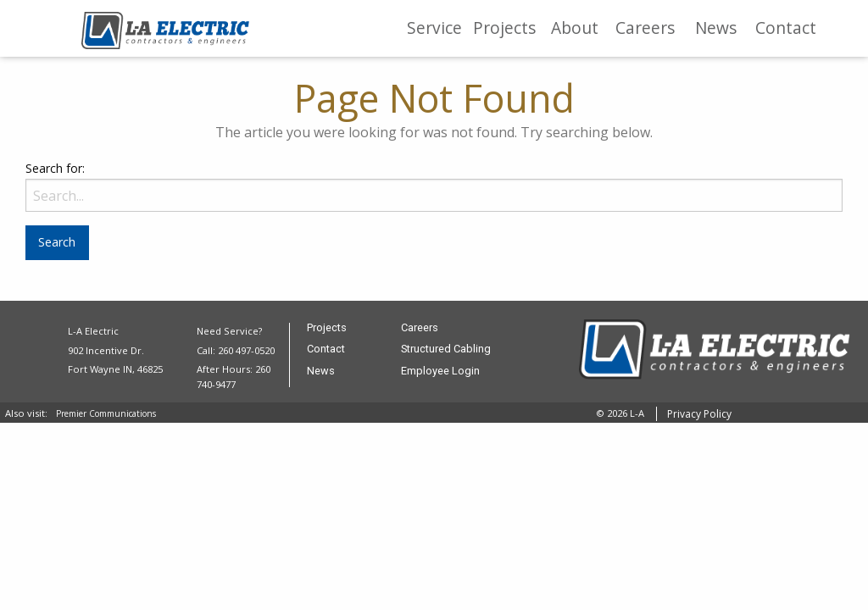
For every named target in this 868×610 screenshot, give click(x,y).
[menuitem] (434, 28)
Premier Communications (106, 413)
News (716, 28)
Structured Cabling (446, 349)
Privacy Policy (699, 414)
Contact (786, 28)
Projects (504, 28)
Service (434, 28)
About (575, 28)
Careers (645, 28)
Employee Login (440, 372)
